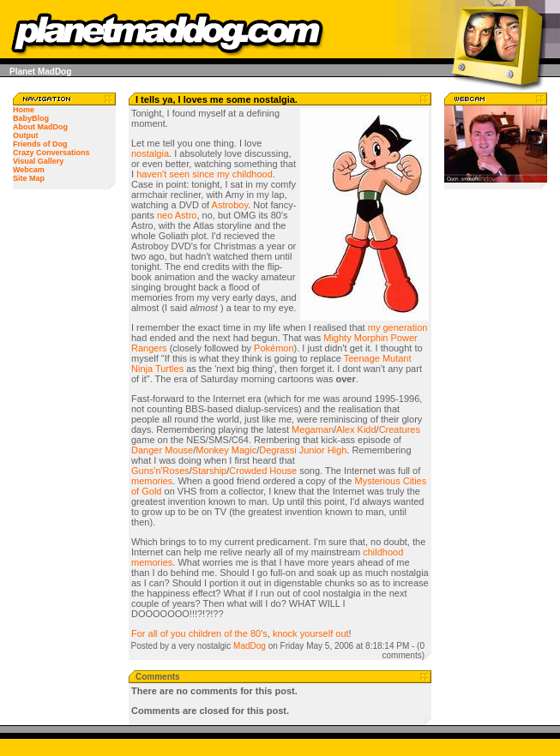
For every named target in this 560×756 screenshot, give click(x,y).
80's (259, 633)
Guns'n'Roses (160, 471)
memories (152, 481)
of (164, 633)
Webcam (29, 170)
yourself (317, 633)
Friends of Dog (40, 144)
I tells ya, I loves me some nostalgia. (217, 99)
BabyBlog (31, 118)
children (205, 633)
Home (24, 110)
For (138, 633)
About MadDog (40, 127)
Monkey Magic (226, 450)
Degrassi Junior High (303, 450)
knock (285, 633)
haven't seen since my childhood (205, 174)
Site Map (29, 178)
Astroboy (230, 205)
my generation (398, 327)
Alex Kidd (356, 429)
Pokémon (274, 348)
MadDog (250, 646)
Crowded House (263, 471)
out (342, 633)
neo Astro (177, 215)
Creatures (400, 429)
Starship (209, 471)
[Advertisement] (496, 467)
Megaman (313, 429)
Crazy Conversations (51, 153)
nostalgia (150, 153)
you (178, 633)
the (241, 633)
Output (26, 135)
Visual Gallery (38, 161)
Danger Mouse (162, 450)
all (153, 633)
